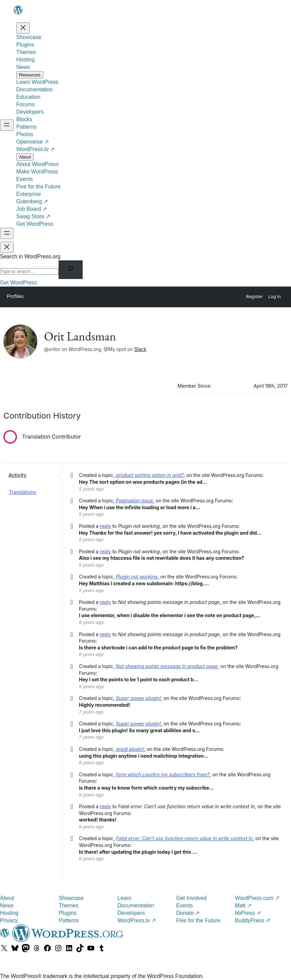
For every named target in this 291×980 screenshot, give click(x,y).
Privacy (9, 920)
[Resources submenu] (30, 75)
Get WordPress (18, 283)
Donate (188, 913)
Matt (243, 905)
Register (254, 297)
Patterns (69, 920)
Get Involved (191, 898)
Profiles (15, 296)
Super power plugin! (138, 698)
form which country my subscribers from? (163, 774)
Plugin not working (137, 577)
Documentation (136, 905)
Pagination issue (134, 501)
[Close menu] (23, 28)
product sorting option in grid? (150, 475)
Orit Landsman (80, 336)
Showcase (71, 898)
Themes (68, 905)
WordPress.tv (137, 920)
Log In (275, 297)
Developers (131, 913)
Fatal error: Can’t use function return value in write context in (184, 838)
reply (106, 526)
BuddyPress (253, 920)
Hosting (9, 913)
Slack (141, 349)
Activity (17, 475)
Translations (22, 492)
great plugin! (130, 749)
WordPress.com (257, 898)
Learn (124, 898)
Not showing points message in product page (167, 666)
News (7, 905)
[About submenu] (25, 157)
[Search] (71, 270)
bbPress (248, 913)
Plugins (67, 913)
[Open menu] (7, 125)
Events (184, 905)
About (7, 898)
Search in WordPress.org (30, 256)
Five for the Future (198, 920)
